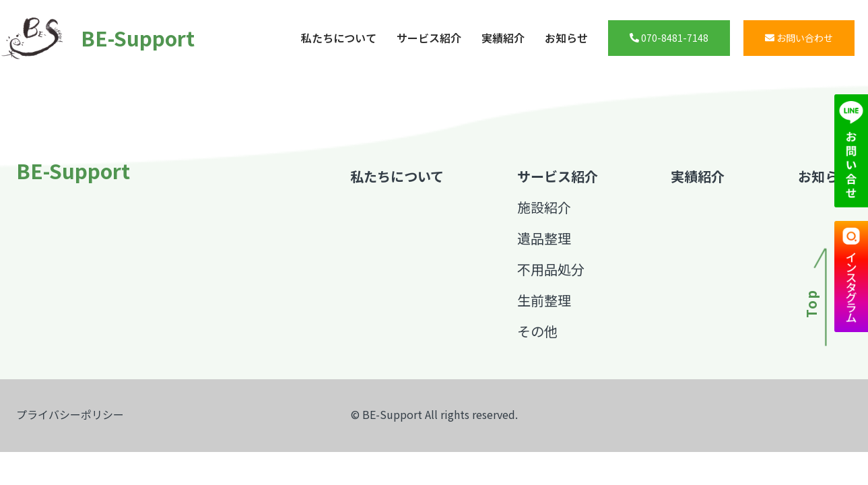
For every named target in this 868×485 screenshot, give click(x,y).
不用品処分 (551, 269)
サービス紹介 (429, 38)
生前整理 (544, 300)
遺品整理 (544, 238)
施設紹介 (544, 207)
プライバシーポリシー (70, 414)
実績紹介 (503, 38)
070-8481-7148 (669, 38)
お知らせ (566, 38)
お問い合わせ (799, 38)
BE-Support (91, 38)
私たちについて (339, 38)
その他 (537, 331)
